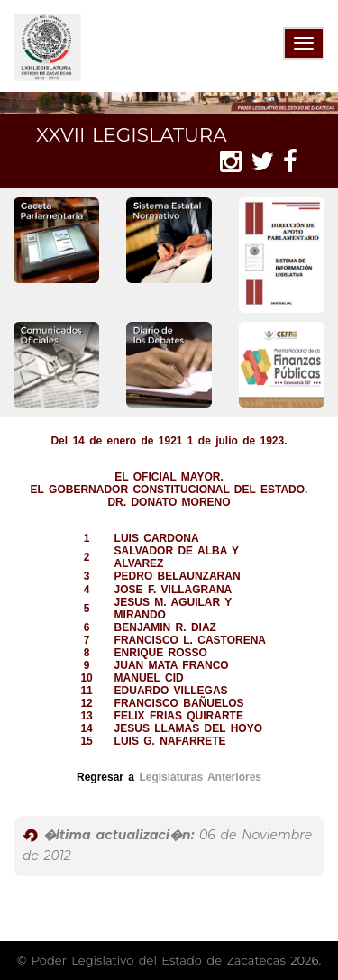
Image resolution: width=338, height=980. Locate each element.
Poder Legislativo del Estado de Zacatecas (159, 960)
